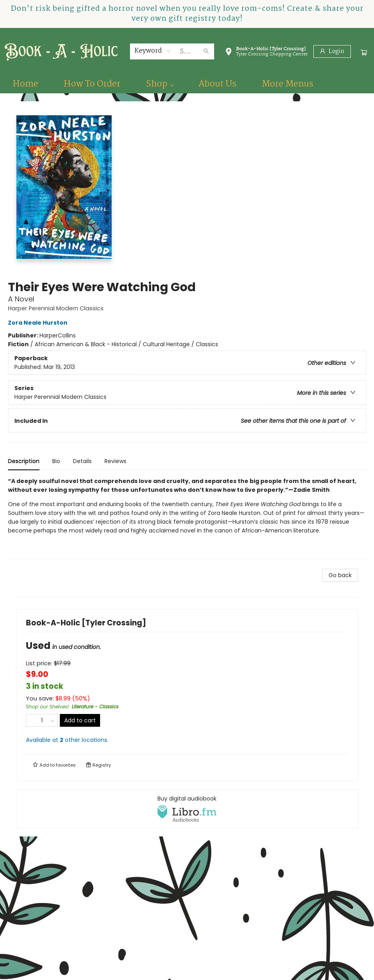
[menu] (187, 84)
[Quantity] (42, 720)
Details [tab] (82, 461)
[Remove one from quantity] (31, 720)
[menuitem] (26, 84)
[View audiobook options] (187, 809)
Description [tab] (24, 461)
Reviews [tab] (115, 461)
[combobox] (153, 51)
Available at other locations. (67, 740)
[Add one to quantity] (52, 720)
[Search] (206, 51)
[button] (266, 53)
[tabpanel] (187, 518)
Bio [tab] (56, 461)
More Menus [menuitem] (288, 84)
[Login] (332, 51)
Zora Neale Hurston (39, 323)
